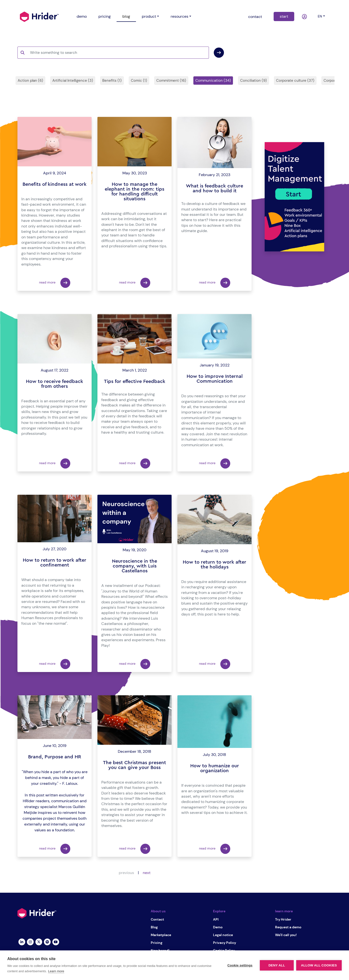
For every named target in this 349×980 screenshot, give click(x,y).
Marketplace (161, 935)
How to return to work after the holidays (214, 565)
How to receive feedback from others (55, 384)
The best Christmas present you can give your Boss (135, 765)
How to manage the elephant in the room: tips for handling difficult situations (135, 192)
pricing (105, 16)
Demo (218, 927)
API (216, 919)
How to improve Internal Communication (215, 379)
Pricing (157, 943)
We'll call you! (286, 935)
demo (82, 16)
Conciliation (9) (254, 81)
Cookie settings (240, 965)
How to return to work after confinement (55, 563)
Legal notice (223, 935)
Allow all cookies (319, 965)
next (147, 873)
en (320, 16)
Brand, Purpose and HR (55, 757)
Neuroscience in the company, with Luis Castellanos (135, 566)
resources (179, 16)
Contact (157, 919)
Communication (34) (213, 81)
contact (255, 17)
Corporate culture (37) (295, 81)
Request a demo (288, 927)
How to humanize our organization (215, 768)
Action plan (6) (30, 81)
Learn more (56, 971)
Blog (154, 927)
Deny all (277, 965)
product (149, 16)
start (284, 16)
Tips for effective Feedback (135, 381)
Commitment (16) (171, 81)
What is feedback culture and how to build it (214, 188)
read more (55, 283)
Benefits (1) (112, 81)
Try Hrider (283, 919)
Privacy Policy (225, 943)
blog (126, 16)
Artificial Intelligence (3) (73, 81)
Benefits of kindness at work (55, 184)
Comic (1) (139, 81)
